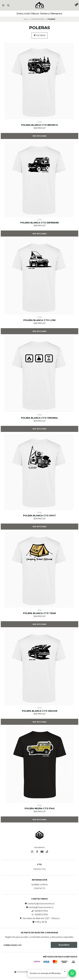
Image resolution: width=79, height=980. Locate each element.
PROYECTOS (39, 869)
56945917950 (40, 911)
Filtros (40, 35)
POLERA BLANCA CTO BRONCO (40, 125)
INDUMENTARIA (38, 19)
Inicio (26, 19)
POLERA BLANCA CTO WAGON (40, 711)
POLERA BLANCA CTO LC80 (39, 320)
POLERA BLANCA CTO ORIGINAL (40, 418)
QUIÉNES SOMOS (39, 885)
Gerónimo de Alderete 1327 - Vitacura (39, 918)
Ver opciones (39, 136)
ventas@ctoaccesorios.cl (39, 907)
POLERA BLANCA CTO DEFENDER (40, 223)
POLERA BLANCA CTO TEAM (39, 613)
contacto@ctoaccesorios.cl (39, 904)
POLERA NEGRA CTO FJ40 (40, 809)
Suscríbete (64, 945)
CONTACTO (39, 888)
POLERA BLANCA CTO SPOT (39, 516)
